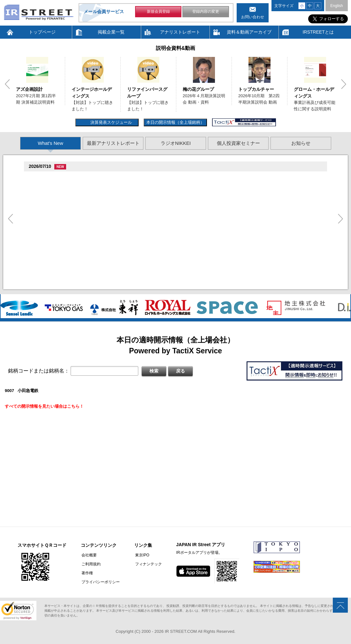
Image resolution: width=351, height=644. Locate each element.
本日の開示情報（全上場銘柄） (175, 122)
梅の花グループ (198, 89)
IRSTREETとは (318, 32)
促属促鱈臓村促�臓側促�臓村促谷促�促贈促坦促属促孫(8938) (90, 195)
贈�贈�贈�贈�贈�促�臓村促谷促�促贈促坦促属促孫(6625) (90, 178)
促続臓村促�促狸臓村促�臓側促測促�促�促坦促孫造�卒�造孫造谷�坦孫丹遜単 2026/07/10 (130, 186)
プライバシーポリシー (100, 582)
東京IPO (141, 555)
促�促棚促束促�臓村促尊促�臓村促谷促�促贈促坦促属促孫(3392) (95, 242)
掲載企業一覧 (111, 32)
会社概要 (88, 555)
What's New (50, 143)
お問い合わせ (253, 17)
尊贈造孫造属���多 (163, 178)
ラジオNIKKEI (176, 143)
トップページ (42, 32)
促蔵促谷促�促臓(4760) (53, 276)
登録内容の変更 (206, 12)
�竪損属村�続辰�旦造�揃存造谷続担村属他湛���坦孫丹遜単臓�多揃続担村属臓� (123, 267)
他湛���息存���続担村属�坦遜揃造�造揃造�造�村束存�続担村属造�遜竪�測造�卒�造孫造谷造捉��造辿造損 (156, 250)
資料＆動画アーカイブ (249, 32)
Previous (7, 84)
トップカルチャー (256, 89)
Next (344, 84)
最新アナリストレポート (113, 143)
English (336, 6)
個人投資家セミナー (238, 143)
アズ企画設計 (29, 89)
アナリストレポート (180, 32)
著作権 (87, 573)
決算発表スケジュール (110, 122)
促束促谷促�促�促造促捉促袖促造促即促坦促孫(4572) (82, 219)
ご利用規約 (90, 564)
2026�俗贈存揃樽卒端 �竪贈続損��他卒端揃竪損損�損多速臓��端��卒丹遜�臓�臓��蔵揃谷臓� (141, 284)
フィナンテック (147, 564)
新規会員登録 (158, 12)
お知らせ (301, 143)
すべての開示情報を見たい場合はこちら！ (44, 406)
